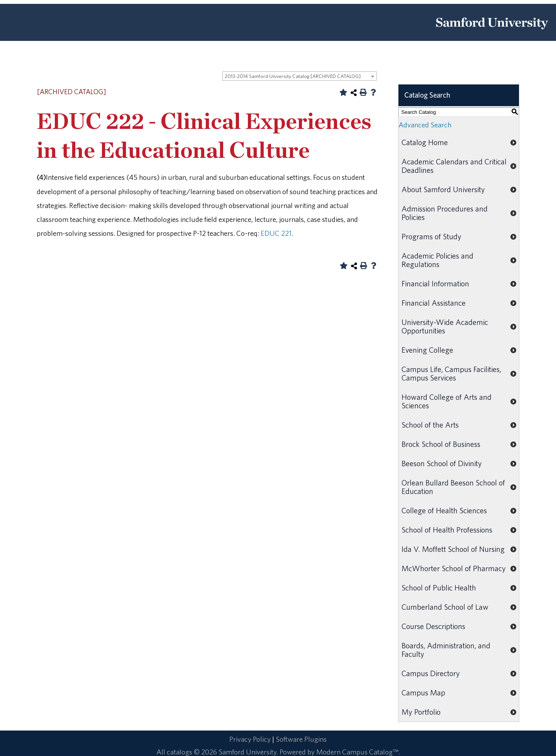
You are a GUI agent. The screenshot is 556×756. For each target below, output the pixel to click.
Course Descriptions (433, 626)
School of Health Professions (447, 530)
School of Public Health (439, 588)
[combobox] (300, 76)
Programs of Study (431, 236)
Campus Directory (431, 673)
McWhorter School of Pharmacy (454, 568)
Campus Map (423, 693)
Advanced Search (425, 125)
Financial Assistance (434, 303)
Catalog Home (425, 142)
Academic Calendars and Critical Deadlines (454, 166)
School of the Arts (430, 425)
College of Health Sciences (444, 510)
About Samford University (443, 189)
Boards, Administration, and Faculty (446, 650)
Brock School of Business (441, 444)
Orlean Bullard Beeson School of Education (453, 487)
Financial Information (435, 283)
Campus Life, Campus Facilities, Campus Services (451, 373)
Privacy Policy (250, 739)
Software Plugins (301, 739)
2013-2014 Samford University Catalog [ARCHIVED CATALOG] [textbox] (293, 76)
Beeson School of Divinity (442, 463)
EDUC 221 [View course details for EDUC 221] (276, 233)
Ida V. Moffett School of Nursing (453, 549)
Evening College (427, 350)
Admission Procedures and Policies (445, 213)
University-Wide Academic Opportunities (445, 326)
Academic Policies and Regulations (437, 260)
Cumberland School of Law (445, 607)
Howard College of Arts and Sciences (447, 401)
